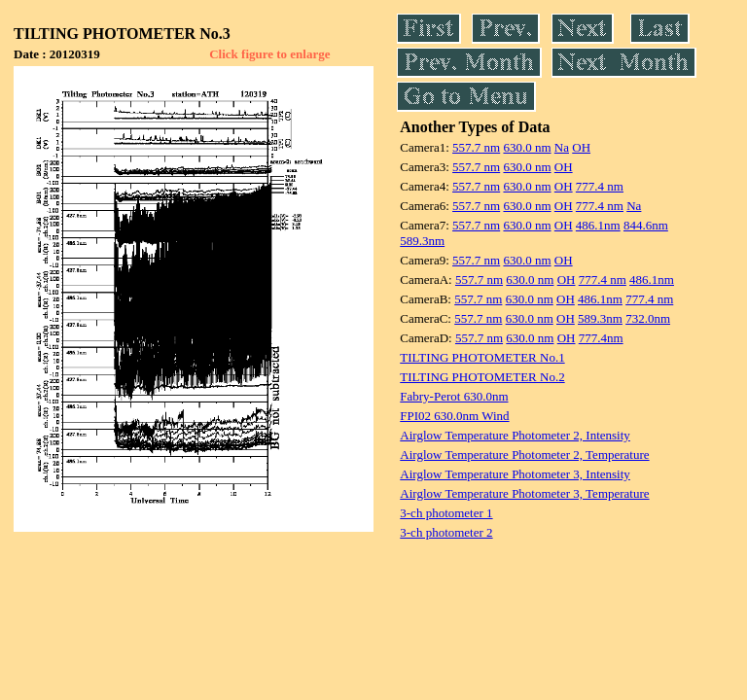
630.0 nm (527, 147)
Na (562, 147)
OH (581, 147)
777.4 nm (600, 186)
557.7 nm (476, 147)
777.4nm (601, 338)
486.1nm (598, 225)
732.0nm (648, 318)
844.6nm (646, 225)
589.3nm (422, 241)
